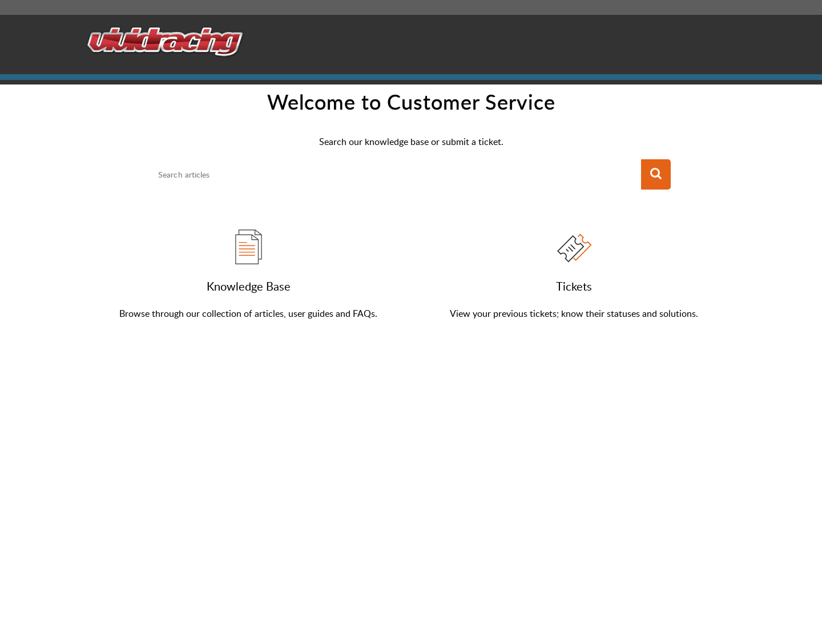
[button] (656, 175)
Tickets (574, 286)
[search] (396, 175)
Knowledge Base (249, 286)
